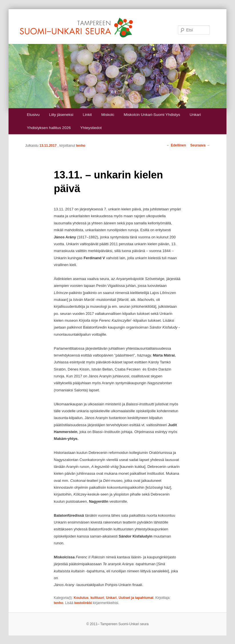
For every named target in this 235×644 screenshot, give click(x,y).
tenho (81, 146)
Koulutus (81, 598)
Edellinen (176, 145)
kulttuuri (97, 598)
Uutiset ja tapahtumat (136, 598)
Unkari (195, 115)
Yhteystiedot (91, 128)
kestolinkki (83, 603)
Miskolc (108, 115)
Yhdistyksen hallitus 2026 (49, 128)
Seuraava (200, 145)
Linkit (87, 115)
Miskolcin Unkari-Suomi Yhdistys (152, 115)
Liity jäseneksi (61, 115)
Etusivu (33, 115)
